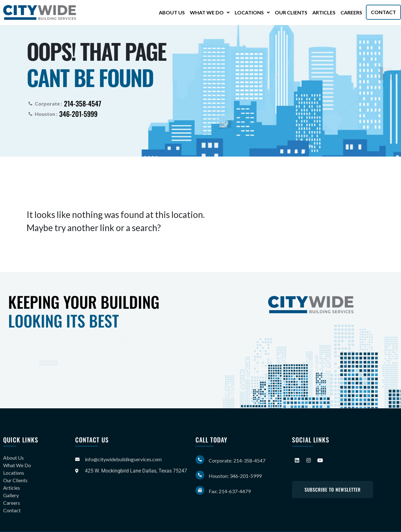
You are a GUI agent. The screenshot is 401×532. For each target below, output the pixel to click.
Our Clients (291, 12)
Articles (324, 12)
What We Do (210, 12)
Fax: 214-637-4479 (230, 491)
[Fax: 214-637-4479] (200, 490)
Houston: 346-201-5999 (235, 476)
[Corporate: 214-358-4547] (200, 460)
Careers (351, 12)
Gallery (11, 495)
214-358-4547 (83, 103)
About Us (172, 12)
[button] (210, 13)
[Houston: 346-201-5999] (200, 475)
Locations (252, 12)
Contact (383, 12)
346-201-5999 (78, 114)
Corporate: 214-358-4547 (237, 460)
